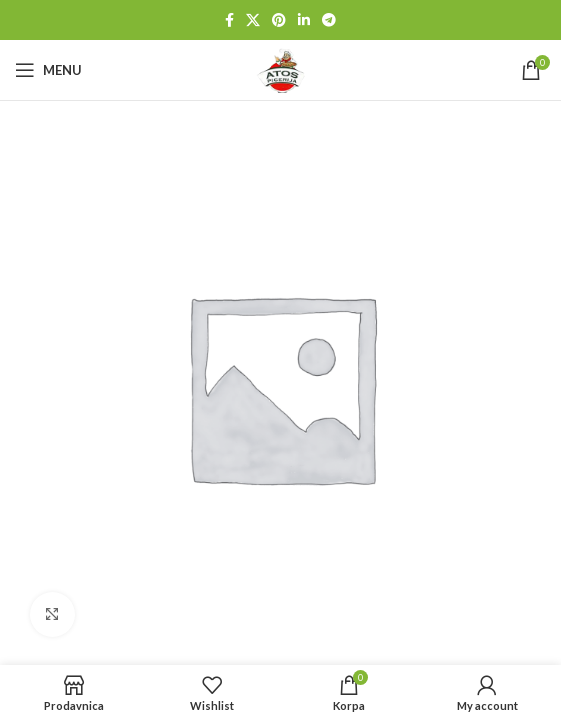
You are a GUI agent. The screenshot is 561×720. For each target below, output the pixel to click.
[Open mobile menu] (48, 70)
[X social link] (253, 20)
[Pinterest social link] (279, 20)
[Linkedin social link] (304, 20)
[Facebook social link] (229, 20)
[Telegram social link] (329, 20)
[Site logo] (281, 68)
